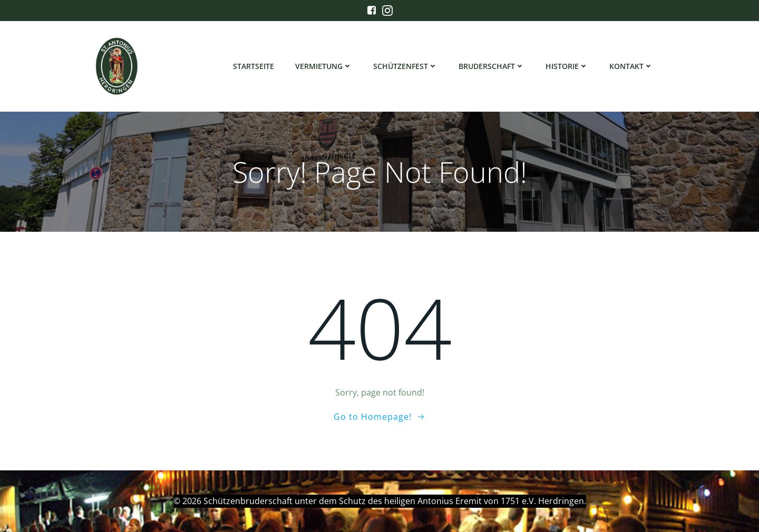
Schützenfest (405, 66)
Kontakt (631, 66)
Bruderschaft (492, 66)
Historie (567, 66)
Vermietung (324, 66)
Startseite (254, 66)
